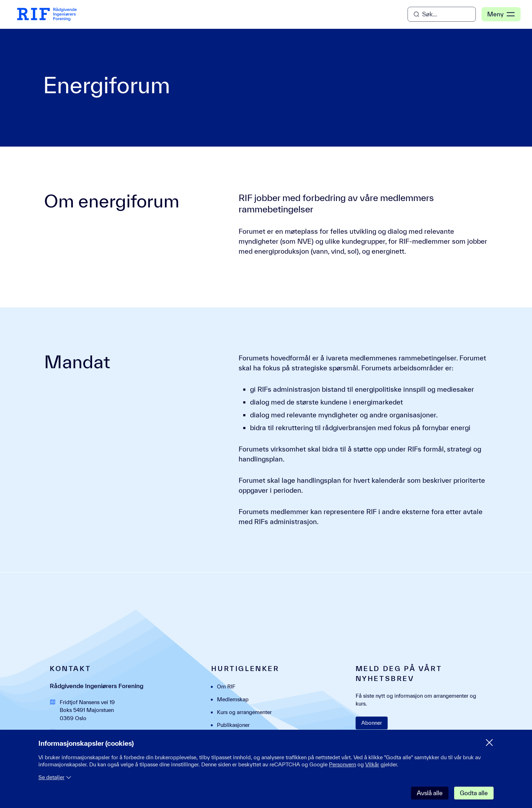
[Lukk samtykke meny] (489, 743)
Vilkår (372, 764)
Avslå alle (430, 793)
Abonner (372, 723)
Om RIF (226, 686)
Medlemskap (233, 699)
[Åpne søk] (442, 14)
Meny (501, 14)
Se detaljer (55, 777)
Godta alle (474, 793)
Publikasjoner (233, 725)
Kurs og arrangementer (244, 712)
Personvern (342, 764)
